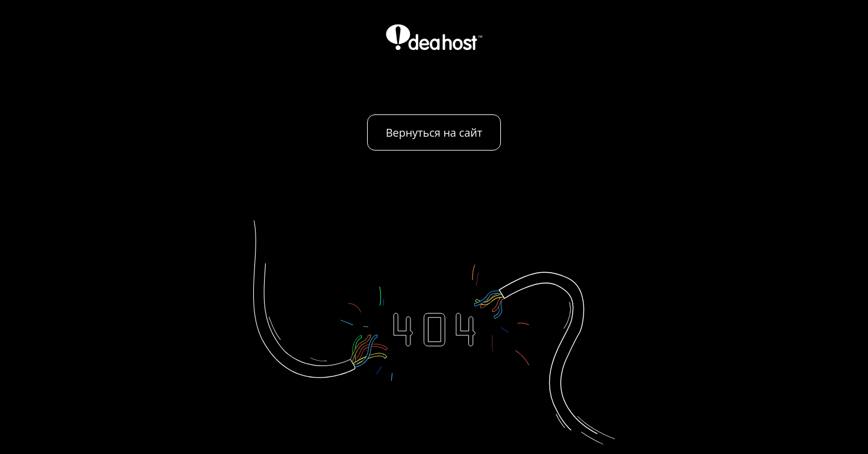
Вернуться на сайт (434, 132)
